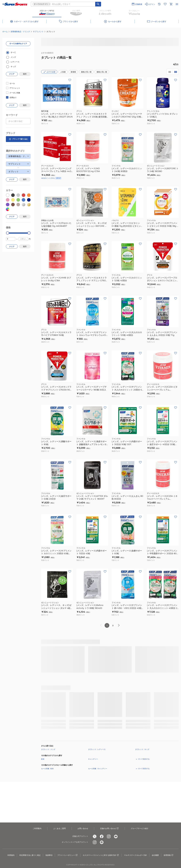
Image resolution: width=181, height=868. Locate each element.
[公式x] (95, 836)
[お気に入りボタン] (70, 80)
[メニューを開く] (177, 4)
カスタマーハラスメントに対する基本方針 (101, 855)
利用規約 (11, 855)
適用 (25, 74)
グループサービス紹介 (140, 828)
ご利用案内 (37, 828)
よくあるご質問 (60, 828)
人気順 (63, 72)
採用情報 (169, 855)
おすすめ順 (49, 72)
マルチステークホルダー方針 (135, 855)
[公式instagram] (109, 836)
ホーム (5, 31)
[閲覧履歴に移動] (159, 4)
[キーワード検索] (98, 4)
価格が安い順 (86, 72)
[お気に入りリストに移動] (165, 4)
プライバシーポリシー (68, 855)
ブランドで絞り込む (18, 139)
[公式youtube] (116, 836)
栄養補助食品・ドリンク (20, 31)
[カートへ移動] (171, 4)
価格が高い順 (102, 72)
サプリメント (38, 31)
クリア (12, 74)
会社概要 (155, 855)
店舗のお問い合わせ (109, 828)
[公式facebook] (102, 836)
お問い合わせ (83, 828)
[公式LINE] (102, 842)
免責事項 (49, 855)
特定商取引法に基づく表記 (30, 855)
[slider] (8, 233)
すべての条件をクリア (18, 44)
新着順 (73, 72)
